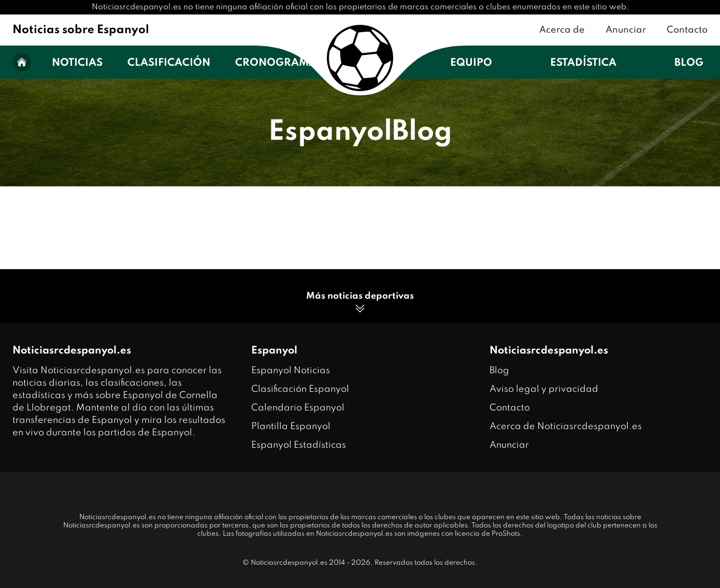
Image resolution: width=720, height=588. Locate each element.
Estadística (583, 63)
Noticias (77, 63)
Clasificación (169, 63)
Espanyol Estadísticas (299, 445)
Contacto (687, 30)
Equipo (471, 63)
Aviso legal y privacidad (544, 389)
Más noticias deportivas (360, 303)
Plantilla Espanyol (291, 427)
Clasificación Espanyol (300, 389)
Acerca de (562, 30)
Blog (689, 63)
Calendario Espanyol (298, 408)
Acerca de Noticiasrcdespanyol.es (566, 427)
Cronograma (276, 63)
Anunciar (626, 30)
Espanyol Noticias (291, 371)
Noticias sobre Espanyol (81, 30)
